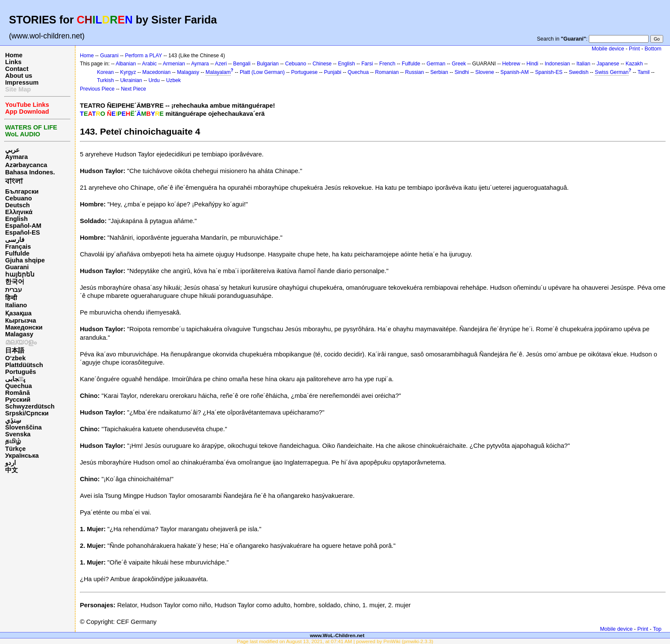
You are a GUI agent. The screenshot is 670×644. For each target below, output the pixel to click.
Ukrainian (131, 80)
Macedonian (156, 72)
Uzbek (173, 80)
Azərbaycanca (26, 165)
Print (635, 49)
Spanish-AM (514, 72)
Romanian (387, 72)
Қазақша (18, 313)
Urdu (154, 80)
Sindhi (462, 72)
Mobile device (608, 49)
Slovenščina (24, 427)
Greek (459, 64)
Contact (17, 69)
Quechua (19, 386)
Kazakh (634, 64)
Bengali (242, 64)
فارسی (15, 240)
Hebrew (511, 64)
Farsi (367, 64)
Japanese (608, 64)
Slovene (485, 72)
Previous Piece (97, 89)
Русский (18, 400)
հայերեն (20, 274)
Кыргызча (21, 321)
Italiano (16, 305)
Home (14, 55)
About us (19, 76)
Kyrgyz (128, 72)
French (388, 64)
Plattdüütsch (24, 365)
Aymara (16, 157)
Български (22, 191)
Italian (583, 64)
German (436, 64)
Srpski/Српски (27, 413)
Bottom (653, 49)
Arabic (149, 64)
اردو (10, 463)
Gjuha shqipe (25, 260)
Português (21, 372)
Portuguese (304, 72)
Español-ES (22, 232)
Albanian (126, 64)
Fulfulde (17, 253)
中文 (12, 470)
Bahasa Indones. (30, 172)
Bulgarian (268, 64)
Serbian (439, 72)
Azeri (221, 64)
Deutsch (18, 205)
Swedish (579, 72)
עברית (13, 290)
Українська (22, 456)
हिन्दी (11, 298)
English (16, 219)
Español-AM (23, 226)
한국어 (15, 282)
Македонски (24, 327)
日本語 (15, 350)
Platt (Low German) (262, 72)
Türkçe (15, 449)
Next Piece (134, 89)
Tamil (644, 72)
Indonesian (557, 64)
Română (18, 393)
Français (18, 247)
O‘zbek (15, 358)
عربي (12, 150)
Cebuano (19, 198)
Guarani (17, 267)
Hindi (532, 64)
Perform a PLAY (143, 56)
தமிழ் (13, 441)
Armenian (174, 64)
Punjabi (333, 72)
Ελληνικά (19, 212)
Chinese (322, 64)
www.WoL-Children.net (337, 635)
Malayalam (218, 72)
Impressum (22, 82)
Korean (105, 72)
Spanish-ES (549, 72)
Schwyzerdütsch (30, 406)
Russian (414, 72)
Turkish (105, 80)
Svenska (18, 434)
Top (657, 629)
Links (13, 62)
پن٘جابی (15, 379)
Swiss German (612, 72)
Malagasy (19, 334)
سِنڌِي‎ (13, 421)
